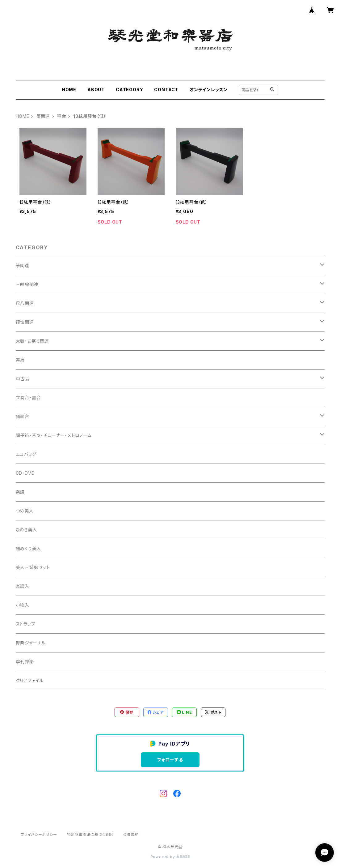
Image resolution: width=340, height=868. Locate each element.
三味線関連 (27, 284)
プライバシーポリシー (39, 834)
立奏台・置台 (28, 398)
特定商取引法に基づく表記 (90, 834)
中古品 (23, 379)
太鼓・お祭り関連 (32, 341)
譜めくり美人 (29, 548)
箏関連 (43, 116)
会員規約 (131, 834)
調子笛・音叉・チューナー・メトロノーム (54, 435)
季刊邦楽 (25, 662)
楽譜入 (23, 586)
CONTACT (166, 90)
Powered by (170, 857)
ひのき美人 (27, 530)
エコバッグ (26, 454)
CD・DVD (25, 473)
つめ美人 (25, 511)
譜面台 (23, 416)
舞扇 (20, 360)
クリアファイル (30, 680)
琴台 (62, 116)
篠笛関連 (25, 322)
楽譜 (20, 492)
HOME (69, 90)
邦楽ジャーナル (31, 643)
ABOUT (96, 90)
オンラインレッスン (209, 90)
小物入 (23, 605)
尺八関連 (25, 303)
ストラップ (26, 624)
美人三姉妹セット (33, 567)
